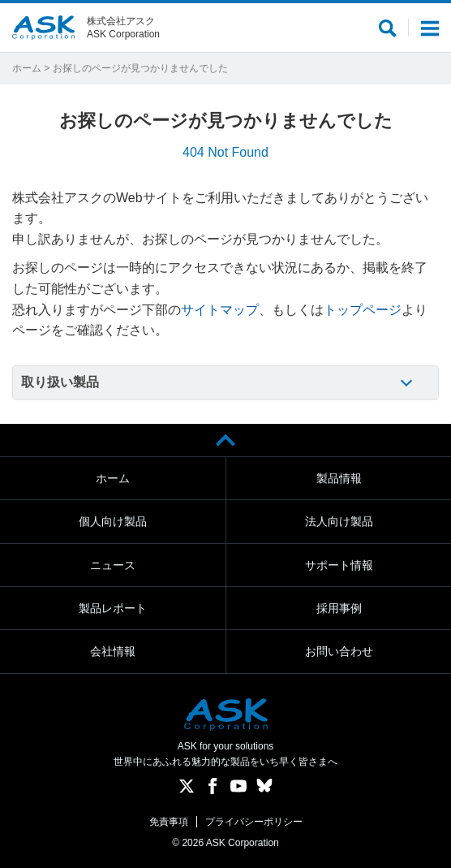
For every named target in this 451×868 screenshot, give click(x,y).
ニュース (113, 565)
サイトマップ (220, 310)
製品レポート (113, 608)
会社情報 (113, 651)
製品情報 (339, 478)
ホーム (27, 68)
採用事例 (339, 608)
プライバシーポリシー (254, 822)
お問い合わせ (339, 651)
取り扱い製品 (60, 382)
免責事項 (169, 822)
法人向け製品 (339, 521)
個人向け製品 (113, 521)
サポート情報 (339, 565)
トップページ (363, 310)
